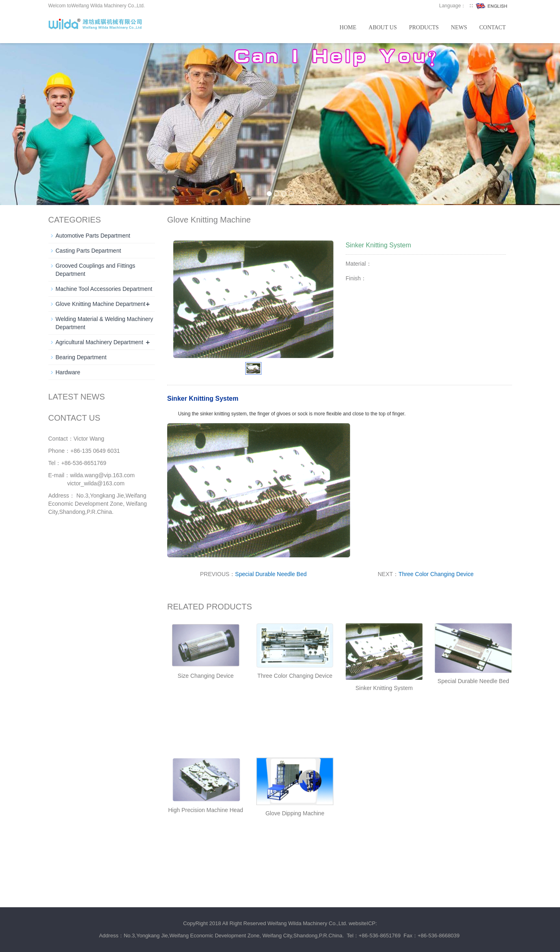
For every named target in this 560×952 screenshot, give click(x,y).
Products (424, 27)
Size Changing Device (206, 676)
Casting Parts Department (88, 251)
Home (348, 27)
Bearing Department (81, 357)
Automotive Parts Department (93, 236)
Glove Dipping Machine (295, 813)
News (459, 27)
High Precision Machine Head (205, 810)
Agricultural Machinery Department (100, 342)
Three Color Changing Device (436, 574)
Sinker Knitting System (384, 688)
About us (382, 27)
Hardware (68, 372)
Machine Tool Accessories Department (104, 289)
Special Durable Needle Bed (271, 574)
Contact (493, 27)
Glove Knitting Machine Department (101, 304)
